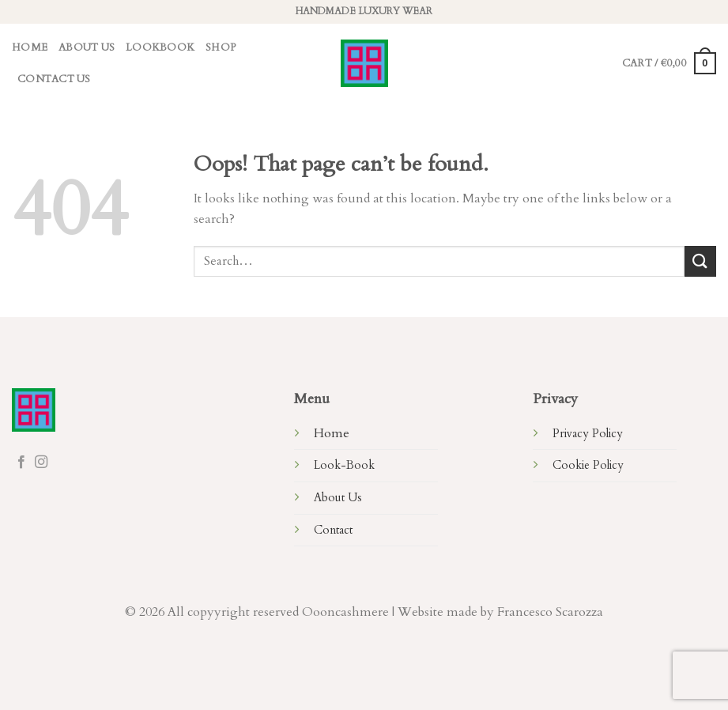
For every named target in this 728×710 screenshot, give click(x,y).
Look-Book (344, 465)
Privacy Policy (588, 434)
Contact (333, 530)
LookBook (160, 47)
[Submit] (700, 261)
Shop (221, 47)
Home (30, 47)
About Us (87, 47)
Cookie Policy (588, 465)
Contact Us (54, 79)
